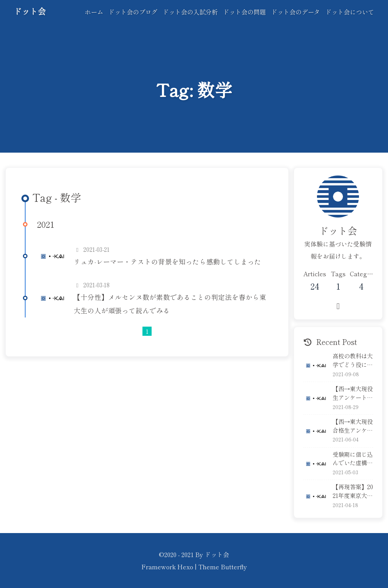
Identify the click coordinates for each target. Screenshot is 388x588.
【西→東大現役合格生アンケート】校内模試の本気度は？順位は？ (353, 426)
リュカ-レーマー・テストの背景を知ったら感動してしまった (167, 262)
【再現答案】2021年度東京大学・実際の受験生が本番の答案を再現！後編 (353, 491)
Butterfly (234, 567)
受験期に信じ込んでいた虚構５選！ (353, 459)
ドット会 (30, 11)
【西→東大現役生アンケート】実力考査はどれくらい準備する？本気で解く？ (353, 393)
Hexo (185, 567)
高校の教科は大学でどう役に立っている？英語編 (353, 360)
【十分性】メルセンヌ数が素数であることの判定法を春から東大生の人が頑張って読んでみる (170, 304)
